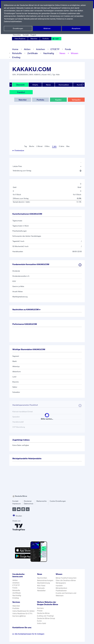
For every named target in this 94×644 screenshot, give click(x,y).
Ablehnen (47, 28)
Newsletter (17, 35)
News (62, 53)
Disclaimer (28, 501)
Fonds (68, 49)
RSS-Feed (41, 586)
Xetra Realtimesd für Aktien (23, 611)
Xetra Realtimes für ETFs (23, 613)
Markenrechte (42, 501)
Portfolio (46, 39)
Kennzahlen (64, 85)
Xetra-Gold (41, 626)
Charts (35, 85)
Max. (68, 146)
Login (55, 39)
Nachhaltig (48, 53)
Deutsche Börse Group (46, 621)
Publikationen (61, 591)
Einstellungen (18, 28)
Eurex (39, 623)
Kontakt (25, 35)
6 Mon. (47, 146)
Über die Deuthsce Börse (66, 580)
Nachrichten (42, 578)
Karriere (40, 611)
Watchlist (34, 39)
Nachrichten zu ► (28, 309)
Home (15, 49)
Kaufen (58, 100)
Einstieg (16, 57)
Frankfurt (21, 92)
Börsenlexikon (61, 588)
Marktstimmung (43, 583)
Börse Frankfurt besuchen (66, 578)
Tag (25, 146)
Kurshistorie (82, 85)
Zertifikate (32, 53)
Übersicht (20, 85)
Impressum (17, 504)
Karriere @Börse (19, 616)
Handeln (59, 586)
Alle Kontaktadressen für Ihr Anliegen (28, 636)
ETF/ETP (54, 49)
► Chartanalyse (18, 151)
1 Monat (39, 146)
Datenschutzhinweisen (13, 21)
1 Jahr (54, 146)
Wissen (74, 53)
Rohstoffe (17, 53)
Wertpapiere (61, 583)
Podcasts (41, 588)
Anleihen (40, 49)
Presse (40, 613)
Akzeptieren (76, 28)
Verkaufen (76, 100)
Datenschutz (29, 504)
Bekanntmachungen (45, 580)
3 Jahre (61, 146)
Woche (31, 146)
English (33, 35)
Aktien (27, 49)
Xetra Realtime (20, 39)
